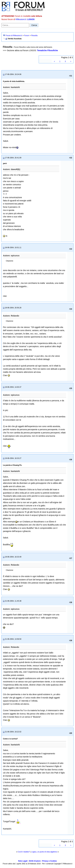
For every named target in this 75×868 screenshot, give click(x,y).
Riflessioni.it (21, 19)
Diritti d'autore (35, 861)
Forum (27, 36)
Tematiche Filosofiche (47, 50)
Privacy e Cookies (49, 861)
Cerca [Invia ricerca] (34, 25)
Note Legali (23, 861)
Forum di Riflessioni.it (14, 36)
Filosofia (34, 36)
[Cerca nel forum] (15, 25)
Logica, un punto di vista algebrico (44, 852)
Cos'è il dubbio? (24, 852)
